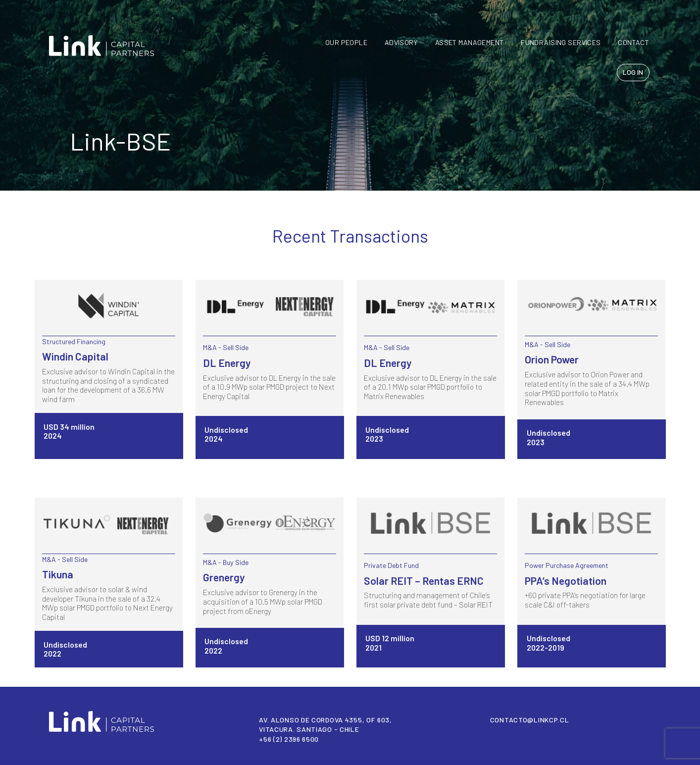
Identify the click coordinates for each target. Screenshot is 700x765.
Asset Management (470, 43)
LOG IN (633, 72)
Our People (346, 43)
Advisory (401, 43)
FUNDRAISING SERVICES (561, 43)
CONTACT (633, 43)
